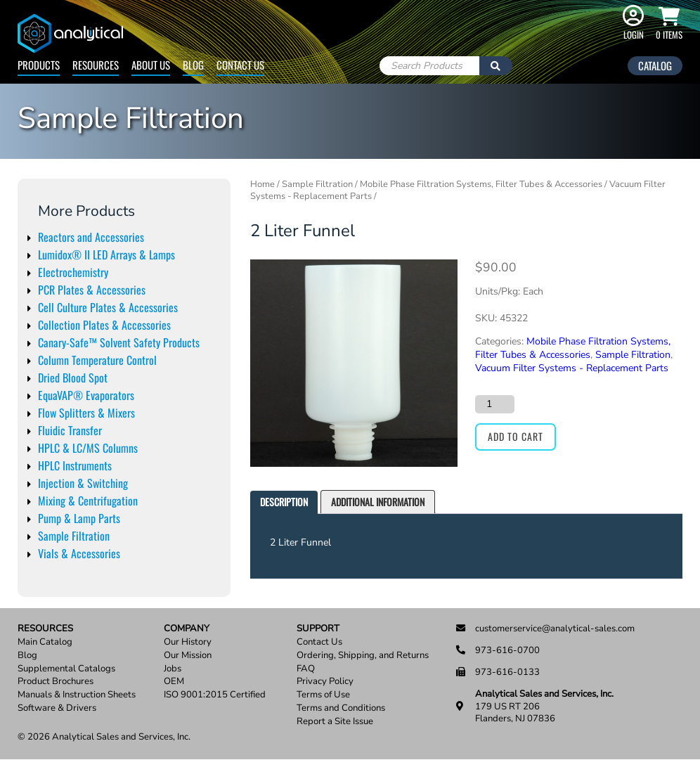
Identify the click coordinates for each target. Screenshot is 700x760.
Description (284, 502)
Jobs (173, 669)
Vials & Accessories (79, 553)
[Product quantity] (495, 404)
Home (262, 184)
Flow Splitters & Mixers (86, 413)
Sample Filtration (74, 536)
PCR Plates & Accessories (92, 290)
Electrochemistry (73, 272)
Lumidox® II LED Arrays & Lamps (106, 255)
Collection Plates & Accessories (104, 325)
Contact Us (240, 65)
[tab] (284, 502)
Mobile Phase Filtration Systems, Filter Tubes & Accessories (481, 184)
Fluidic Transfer (70, 430)
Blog (193, 65)
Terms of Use (323, 695)
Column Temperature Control (97, 360)
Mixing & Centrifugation (88, 501)
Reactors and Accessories (91, 237)
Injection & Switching (83, 483)
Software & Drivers (57, 708)
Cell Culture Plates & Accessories (108, 307)
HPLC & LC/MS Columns (88, 448)
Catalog (655, 65)
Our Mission (188, 656)
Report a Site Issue (335, 722)
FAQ (306, 669)
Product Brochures (56, 682)
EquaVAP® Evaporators (86, 395)
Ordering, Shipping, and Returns (363, 656)
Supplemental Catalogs (66, 669)
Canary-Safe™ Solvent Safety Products (119, 342)
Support (318, 629)
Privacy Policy (325, 682)
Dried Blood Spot (73, 378)
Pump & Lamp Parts (79, 518)
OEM (174, 682)
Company (187, 629)
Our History (188, 642)
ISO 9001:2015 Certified (215, 695)
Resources (96, 65)
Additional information (378, 502)
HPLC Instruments (75, 465)
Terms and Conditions (341, 708)
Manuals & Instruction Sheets (77, 695)
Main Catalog (45, 642)
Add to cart (516, 436)
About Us (151, 65)
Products (39, 65)
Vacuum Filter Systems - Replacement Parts (572, 368)
